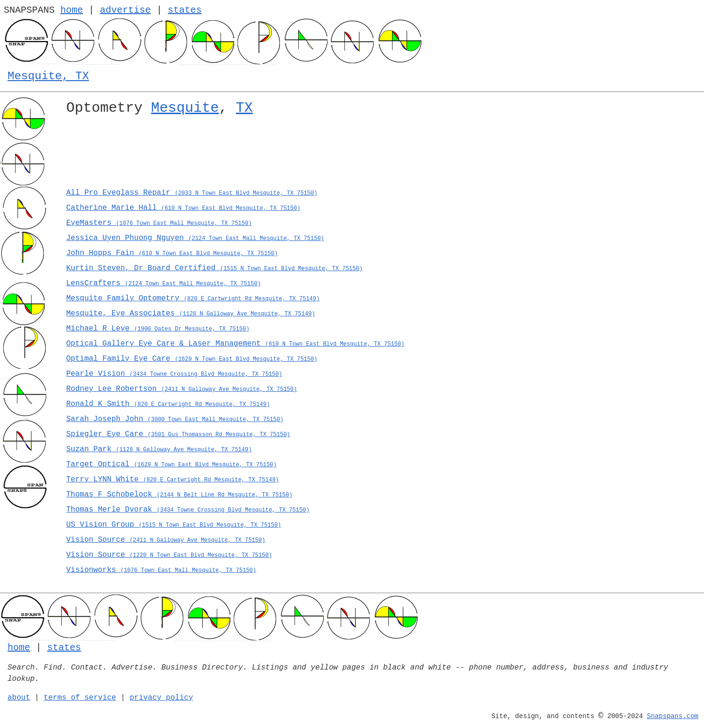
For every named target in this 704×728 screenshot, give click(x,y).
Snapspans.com (673, 716)
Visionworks (161, 570)
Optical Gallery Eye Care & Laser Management (236, 344)
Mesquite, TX (48, 76)
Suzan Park (159, 449)
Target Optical (172, 464)
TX (245, 108)
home (72, 10)
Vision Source (166, 540)
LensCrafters (164, 283)
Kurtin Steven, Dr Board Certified (215, 268)
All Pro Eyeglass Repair (192, 193)
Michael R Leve (158, 329)
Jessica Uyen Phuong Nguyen (195, 238)
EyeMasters (159, 223)
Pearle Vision (174, 374)
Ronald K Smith (168, 404)
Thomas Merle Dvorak (188, 510)
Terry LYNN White (173, 480)
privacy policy (161, 698)
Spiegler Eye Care (178, 434)
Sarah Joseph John (175, 419)
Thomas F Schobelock (180, 495)
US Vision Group (174, 525)
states (185, 10)
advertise (125, 10)
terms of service (80, 698)
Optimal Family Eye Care (192, 359)
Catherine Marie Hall (184, 208)
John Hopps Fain (172, 253)
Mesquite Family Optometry (193, 298)
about (19, 698)
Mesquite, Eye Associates (191, 314)
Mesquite (185, 108)
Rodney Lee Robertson (182, 389)
